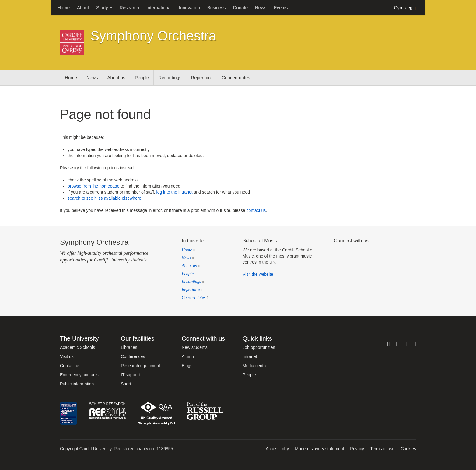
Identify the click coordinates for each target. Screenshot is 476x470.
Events (281, 7)
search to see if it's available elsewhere (104, 198)
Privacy (357, 449)
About (83, 7)
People (142, 77)
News (261, 7)
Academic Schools (77, 347)
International (159, 7)
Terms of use (382, 449)
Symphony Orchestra (153, 36)
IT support (130, 375)
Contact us (70, 366)
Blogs (187, 366)
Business (217, 7)
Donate (240, 7)
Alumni (188, 356)
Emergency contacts (79, 375)
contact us (256, 210)
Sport (126, 384)
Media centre (255, 366)
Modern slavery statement (319, 449)
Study (104, 7)
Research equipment (140, 366)
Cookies (408, 449)
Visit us (67, 356)
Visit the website (258, 274)
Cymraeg (407, 8)
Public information (77, 384)
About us (116, 77)
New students (195, 347)
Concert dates (236, 77)
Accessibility (277, 449)
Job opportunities (259, 347)
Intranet (250, 356)
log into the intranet (175, 192)
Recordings (170, 77)
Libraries (129, 347)
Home (64, 7)
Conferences (133, 356)
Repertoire (201, 77)
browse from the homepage (93, 186)
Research (129, 7)
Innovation (189, 7)
